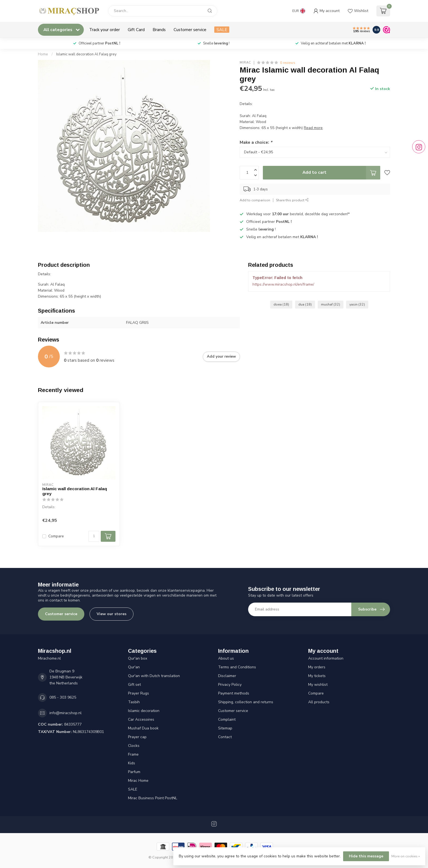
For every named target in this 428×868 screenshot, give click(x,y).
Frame (133, 754)
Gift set (134, 685)
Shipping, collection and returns (246, 702)
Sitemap (225, 728)
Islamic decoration (144, 711)
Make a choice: (256, 142)
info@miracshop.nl (66, 713)
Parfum (134, 772)
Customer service (190, 30)
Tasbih (134, 702)
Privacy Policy (230, 685)
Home (43, 54)
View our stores (112, 614)
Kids (132, 763)
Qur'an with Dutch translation (154, 676)
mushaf (331, 304)
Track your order (105, 30)
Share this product (292, 200)
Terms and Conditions (237, 667)
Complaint (227, 719)
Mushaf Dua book (143, 728)
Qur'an (134, 667)
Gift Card (136, 30)
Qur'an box (138, 658)
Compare (56, 536)
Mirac (245, 63)
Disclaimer (227, 676)
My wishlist (318, 685)
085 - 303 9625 (63, 697)
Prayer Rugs (139, 693)
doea (281, 304)
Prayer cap (137, 737)
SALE (222, 30)
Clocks (134, 746)
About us (226, 658)
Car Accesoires (141, 719)
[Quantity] (94, 536)
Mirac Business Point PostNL (153, 798)
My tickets (317, 676)
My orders (317, 667)
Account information (326, 658)
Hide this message (366, 856)
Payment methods (234, 693)
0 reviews (288, 63)
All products (319, 702)
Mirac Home (138, 781)
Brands (159, 30)
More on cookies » (406, 856)
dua (305, 304)
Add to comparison (255, 200)
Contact (225, 737)
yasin (357, 304)
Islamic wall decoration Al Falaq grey (86, 54)
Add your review (221, 357)
